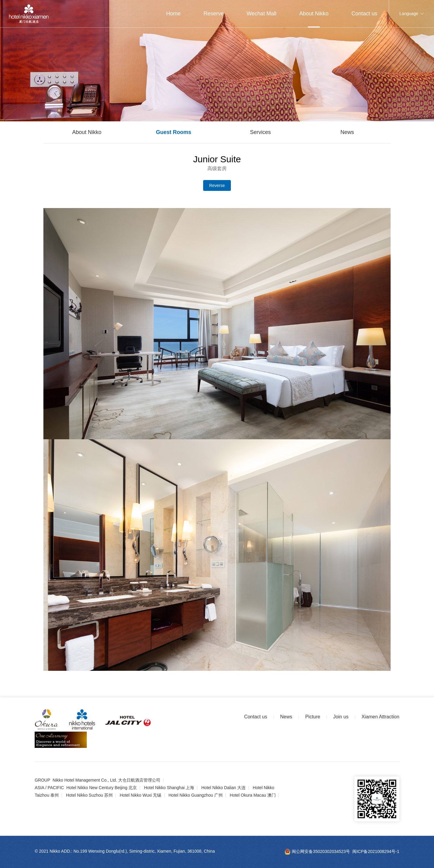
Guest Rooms (173, 132)
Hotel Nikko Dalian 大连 (223, 788)
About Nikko (314, 14)
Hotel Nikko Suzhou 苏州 (89, 795)
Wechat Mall (261, 14)
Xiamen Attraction (380, 717)
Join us (341, 717)
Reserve (214, 14)
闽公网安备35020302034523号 (317, 851)
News (347, 132)
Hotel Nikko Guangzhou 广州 (196, 795)
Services (260, 132)
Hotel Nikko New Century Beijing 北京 (102, 788)
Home (173, 14)
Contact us (364, 14)
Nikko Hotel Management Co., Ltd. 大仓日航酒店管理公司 (107, 780)
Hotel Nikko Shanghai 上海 (169, 788)
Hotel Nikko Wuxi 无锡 (140, 795)
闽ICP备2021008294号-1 (376, 851)
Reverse (217, 185)
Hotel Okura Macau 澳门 (253, 795)
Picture (313, 717)
